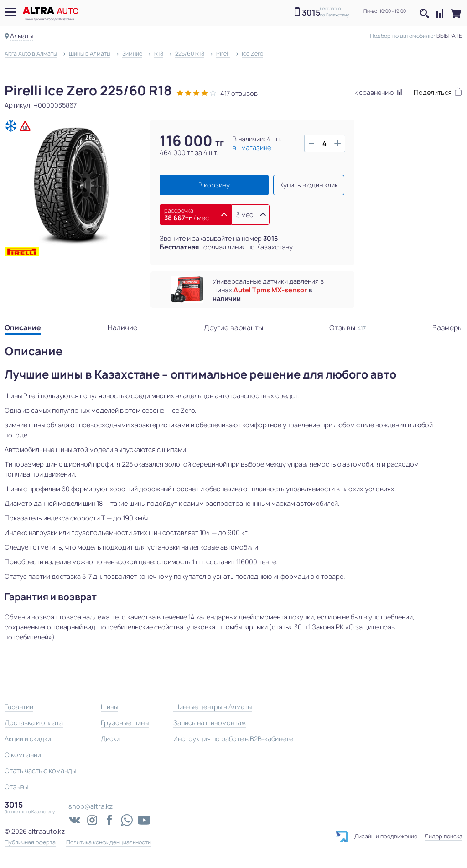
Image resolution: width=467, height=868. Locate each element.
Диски (110, 739)
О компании (23, 755)
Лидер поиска (444, 836)
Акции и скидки (28, 739)
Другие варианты (233, 328)
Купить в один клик (309, 185)
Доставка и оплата (34, 723)
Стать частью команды (40, 771)
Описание (23, 328)
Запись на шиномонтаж (210, 723)
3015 (311, 13)
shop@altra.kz (91, 806)
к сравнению (378, 92)
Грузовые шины (125, 723)
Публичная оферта (30, 842)
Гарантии (19, 707)
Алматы (22, 36)
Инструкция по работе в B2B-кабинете (233, 739)
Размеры (447, 328)
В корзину (214, 185)
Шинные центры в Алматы (213, 707)
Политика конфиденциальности (109, 842)
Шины (109, 707)
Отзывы (348, 328)
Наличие (122, 328)
